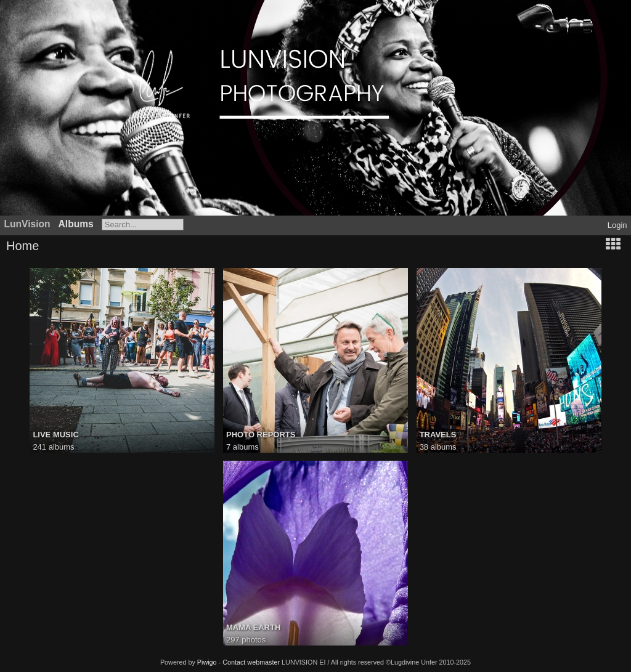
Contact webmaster (251, 662)
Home (22, 246)
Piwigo (207, 662)
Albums (76, 224)
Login (617, 225)
